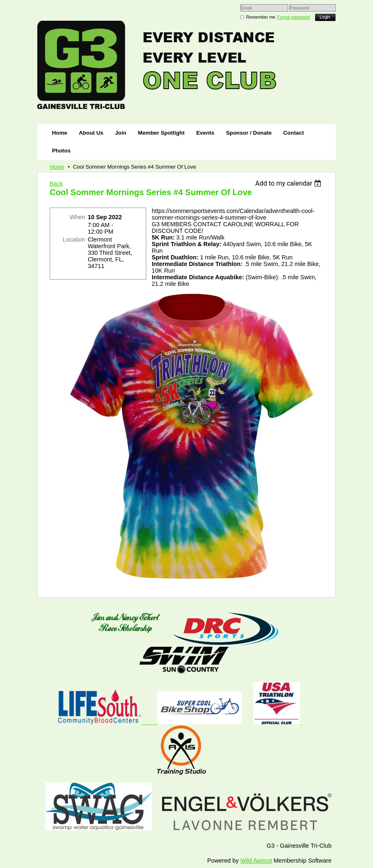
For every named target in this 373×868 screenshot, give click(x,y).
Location (74, 239)
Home (57, 167)
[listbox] (289, 183)
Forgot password (294, 17)
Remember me (261, 17)
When (78, 217)
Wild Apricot (256, 861)
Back (56, 184)
